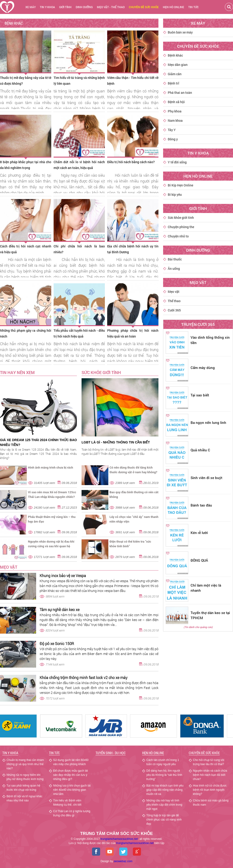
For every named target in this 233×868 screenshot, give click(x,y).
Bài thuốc (175, 259)
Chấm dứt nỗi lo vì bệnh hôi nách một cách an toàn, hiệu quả (79, 165)
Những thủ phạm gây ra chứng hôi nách (26, 333)
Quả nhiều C (200, 450)
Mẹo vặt (9, 567)
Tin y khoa (47, 7)
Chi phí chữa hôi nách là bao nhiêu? (79, 249)
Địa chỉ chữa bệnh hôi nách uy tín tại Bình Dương (133, 249)
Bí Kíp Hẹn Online (180, 185)
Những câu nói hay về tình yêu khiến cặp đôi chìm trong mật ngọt (164, 805)
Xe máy (31, 7)
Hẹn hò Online (153, 753)
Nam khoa (175, 120)
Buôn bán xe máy (180, 32)
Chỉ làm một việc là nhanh (206, 588)
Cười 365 (174, 310)
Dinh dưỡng (84, 7)
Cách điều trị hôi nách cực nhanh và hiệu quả (26, 249)
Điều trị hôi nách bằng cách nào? (131, 162)
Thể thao (174, 301)
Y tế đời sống (177, 162)
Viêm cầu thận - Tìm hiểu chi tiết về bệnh (133, 81)
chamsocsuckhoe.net (135, 843)
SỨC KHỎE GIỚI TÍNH (101, 372)
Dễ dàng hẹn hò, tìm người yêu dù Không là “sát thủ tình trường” (164, 775)
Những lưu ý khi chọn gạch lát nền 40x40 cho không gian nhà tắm (72, 790)
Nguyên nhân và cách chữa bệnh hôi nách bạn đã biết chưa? (210, 775)
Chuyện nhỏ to (178, 236)
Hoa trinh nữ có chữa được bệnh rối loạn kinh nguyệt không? (210, 790)
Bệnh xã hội (176, 102)
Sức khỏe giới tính (181, 218)
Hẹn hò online (173, 7)
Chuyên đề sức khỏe (204, 753)
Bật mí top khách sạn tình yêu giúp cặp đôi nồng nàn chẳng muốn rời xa (165, 790)
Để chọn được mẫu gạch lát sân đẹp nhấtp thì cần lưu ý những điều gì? (70, 775)
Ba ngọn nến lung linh (208, 422)
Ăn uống (174, 269)
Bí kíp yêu (175, 194)
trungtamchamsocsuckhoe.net (119, 839)
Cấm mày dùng (203, 368)
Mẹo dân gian (178, 65)
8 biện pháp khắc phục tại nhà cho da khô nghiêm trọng (26, 165)
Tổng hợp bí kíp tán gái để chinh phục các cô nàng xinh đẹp (164, 820)
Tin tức (194, 7)
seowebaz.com (123, 861)
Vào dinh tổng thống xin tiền (210, 340)
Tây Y (172, 130)
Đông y (173, 139)
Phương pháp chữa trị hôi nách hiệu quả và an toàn (133, 333)
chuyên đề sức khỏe (144, 7)
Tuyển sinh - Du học (111, 753)
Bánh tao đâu (201, 505)
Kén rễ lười (199, 533)
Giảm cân (175, 74)
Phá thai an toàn (180, 93)
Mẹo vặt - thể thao (111, 7)
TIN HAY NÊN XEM (17, 372)
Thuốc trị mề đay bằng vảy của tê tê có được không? (26, 81)
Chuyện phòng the (181, 227)
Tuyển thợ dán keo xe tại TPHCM (210, 615)
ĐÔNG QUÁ (199, 560)
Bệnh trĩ (173, 83)
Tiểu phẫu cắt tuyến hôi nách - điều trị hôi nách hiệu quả (79, 333)
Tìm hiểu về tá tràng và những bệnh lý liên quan (79, 81)
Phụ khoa (175, 111)
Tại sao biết (200, 395)
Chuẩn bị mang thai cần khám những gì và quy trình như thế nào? (25, 764)
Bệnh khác (175, 55)
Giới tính (65, 7)
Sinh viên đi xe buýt (206, 478)
